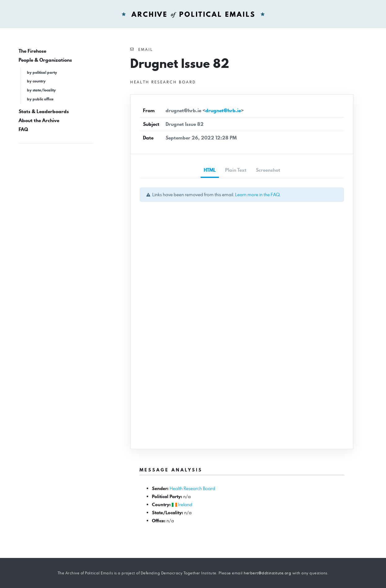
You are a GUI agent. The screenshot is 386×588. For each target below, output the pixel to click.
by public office (40, 99)
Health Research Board (192, 488)
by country (36, 81)
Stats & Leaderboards (44, 111)
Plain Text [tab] (236, 170)
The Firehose (32, 51)
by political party (42, 72)
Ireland (185, 504)
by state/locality (41, 90)
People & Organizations (45, 60)
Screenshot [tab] (268, 170)
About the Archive (39, 120)
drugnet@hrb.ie (223, 111)
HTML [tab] (210, 170)
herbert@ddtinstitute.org (267, 573)
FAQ (23, 129)
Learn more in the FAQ (257, 195)
